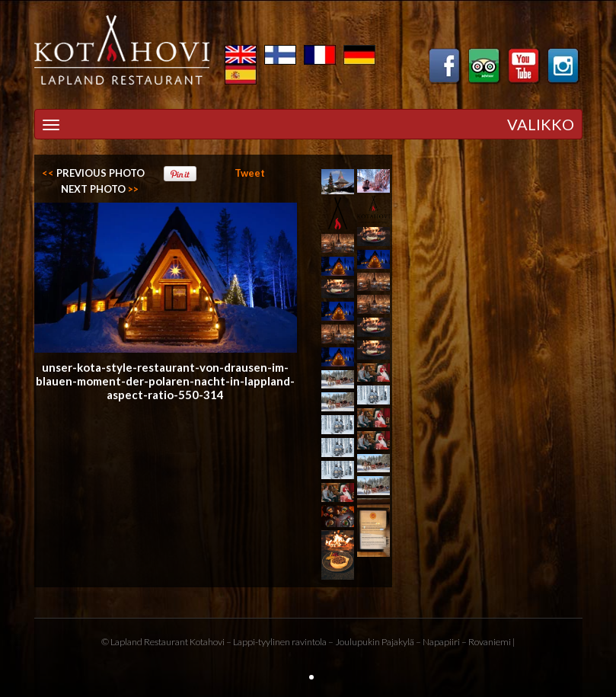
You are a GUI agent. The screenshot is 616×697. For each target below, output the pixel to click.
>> (100, 189)
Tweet (250, 173)
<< (93, 173)
